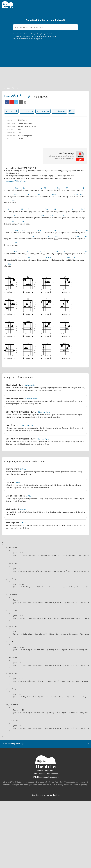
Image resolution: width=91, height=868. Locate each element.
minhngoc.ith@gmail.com (16, 181)
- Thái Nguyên (39, 97)
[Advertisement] (45, 70)
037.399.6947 (45, 771)
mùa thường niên (25, 136)
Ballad (20, 139)
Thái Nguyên (23, 120)
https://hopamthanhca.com (45, 777)
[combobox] (45, 27)
